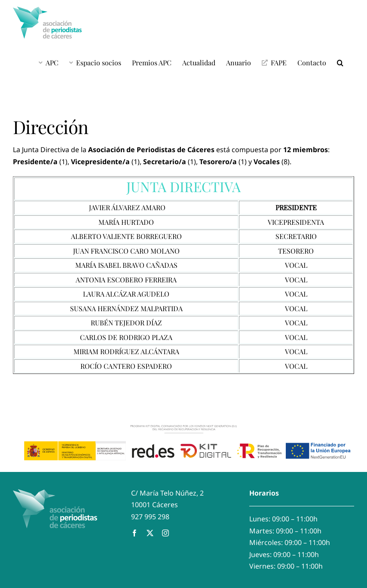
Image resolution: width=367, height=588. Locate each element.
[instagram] (165, 533)
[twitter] (150, 533)
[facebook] (135, 533)
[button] (340, 62)
